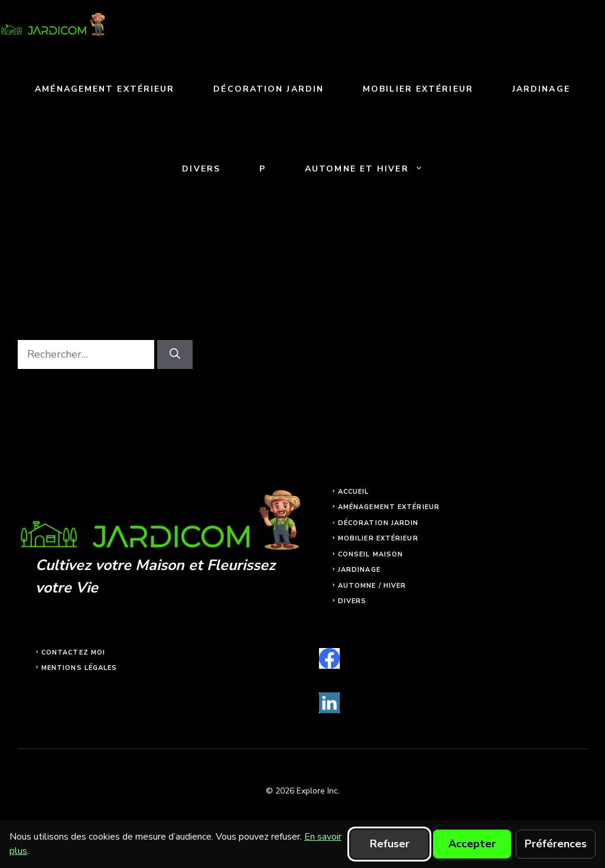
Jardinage (541, 89)
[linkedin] (329, 703)
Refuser (390, 844)
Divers (201, 169)
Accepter (472, 844)
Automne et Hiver (374, 169)
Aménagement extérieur (105, 89)
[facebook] (329, 658)
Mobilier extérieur (418, 89)
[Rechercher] (175, 354)
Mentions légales (79, 668)
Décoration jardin (269, 89)
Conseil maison (370, 554)
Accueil (354, 492)
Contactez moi (73, 652)
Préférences (556, 844)
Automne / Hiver (372, 586)
